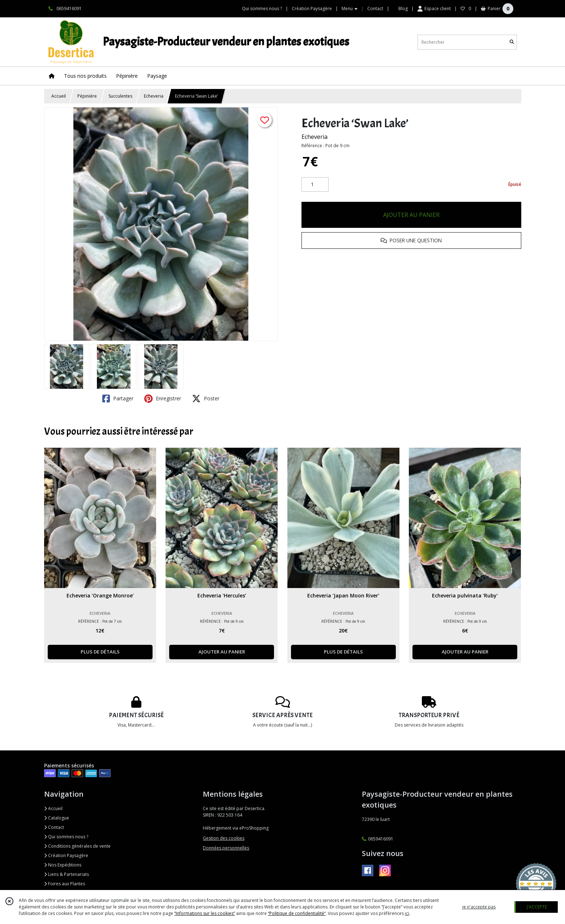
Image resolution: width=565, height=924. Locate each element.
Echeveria (154, 96)
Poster (206, 399)
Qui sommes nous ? (66, 837)
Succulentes (120, 96)
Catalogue (57, 818)
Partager (118, 399)
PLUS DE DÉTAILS (100, 652)
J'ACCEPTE (537, 907)
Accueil (59, 96)
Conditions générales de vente (77, 846)
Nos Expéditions (63, 865)
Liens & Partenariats (67, 874)
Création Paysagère (66, 855)
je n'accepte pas (479, 907)
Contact (375, 8)
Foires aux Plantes (65, 884)
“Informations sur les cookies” (205, 913)
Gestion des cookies (224, 838)
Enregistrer (163, 399)
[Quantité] (315, 184)
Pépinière (87, 96)
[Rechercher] (512, 42)
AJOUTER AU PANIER (411, 215)
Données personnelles (226, 848)
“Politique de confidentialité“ (297, 913)
